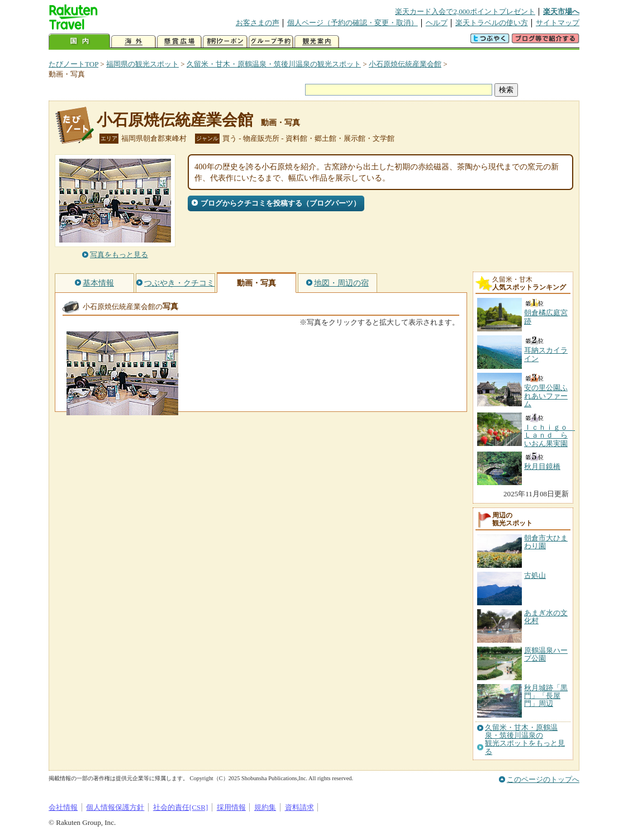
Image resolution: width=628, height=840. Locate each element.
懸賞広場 (179, 42)
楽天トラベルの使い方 (492, 23)
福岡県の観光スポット (142, 64)
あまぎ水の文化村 (546, 617)
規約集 (265, 807)
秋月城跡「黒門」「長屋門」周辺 (546, 696)
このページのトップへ (543, 779)
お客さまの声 (258, 23)
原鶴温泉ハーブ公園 (546, 654)
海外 (134, 42)
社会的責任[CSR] (181, 807)
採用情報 (231, 807)
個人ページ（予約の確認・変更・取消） (353, 23)
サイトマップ (558, 23)
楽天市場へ (561, 11)
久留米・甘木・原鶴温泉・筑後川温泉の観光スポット (274, 64)
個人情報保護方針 (115, 807)
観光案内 (317, 42)
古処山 (535, 575)
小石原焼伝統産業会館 (405, 64)
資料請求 (299, 807)
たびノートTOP (73, 64)
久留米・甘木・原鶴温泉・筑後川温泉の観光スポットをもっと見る (525, 740)
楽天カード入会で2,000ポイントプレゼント (465, 11)
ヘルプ (437, 23)
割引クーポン (225, 42)
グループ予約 (271, 42)
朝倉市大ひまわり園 (546, 542)
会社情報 (63, 807)
